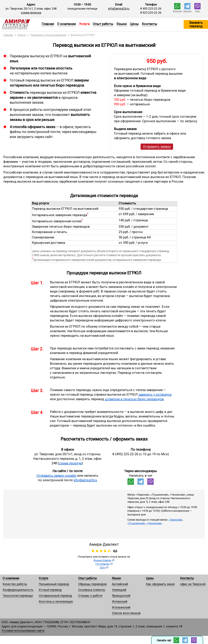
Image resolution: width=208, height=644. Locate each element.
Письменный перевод (54, 584)
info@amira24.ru (119, 9)
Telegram (187, 11)
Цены (134, 24)
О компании (66, 24)
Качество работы (15, 584)
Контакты (149, 24)
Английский (120, 584)
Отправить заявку (157, 147)
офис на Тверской (193, 584)
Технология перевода (18, 596)
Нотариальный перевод (55, 596)
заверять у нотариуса (155, 395)
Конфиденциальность (18, 590)
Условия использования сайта (23, 631)
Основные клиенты (92, 590)
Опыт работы (103, 24)
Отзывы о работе (90, 596)
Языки (122, 24)
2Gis (102, 568)
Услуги (43, 578)
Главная (48, 24)
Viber (197, 11)
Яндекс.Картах (102, 560)
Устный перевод (50, 590)
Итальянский (121, 607)
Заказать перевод (196, 24)
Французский (121, 596)
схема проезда (31, 13)
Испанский (120, 601)
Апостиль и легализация (56, 601)
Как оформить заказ (160, 584)
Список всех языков (126, 613)
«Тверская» (176, 520)
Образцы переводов (92, 584)
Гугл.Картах (102, 564)
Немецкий (119, 590)
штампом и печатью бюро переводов (134, 399)
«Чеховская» (154, 523)
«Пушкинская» (136, 523)
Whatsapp (177, 11)
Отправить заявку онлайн (56, 476)
